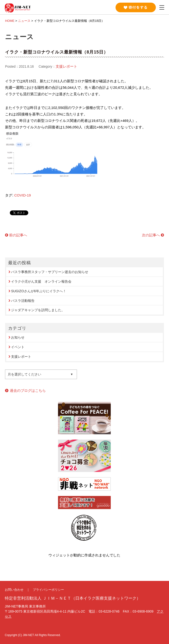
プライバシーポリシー (48, 590)
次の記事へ (151, 235)
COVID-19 (22, 195)
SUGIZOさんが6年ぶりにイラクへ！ (38, 291)
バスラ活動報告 (23, 301)
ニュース (24, 21)
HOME (10, 21)
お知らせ (18, 337)
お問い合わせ (14, 590)
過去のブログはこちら (28, 391)
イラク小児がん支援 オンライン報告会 (41, 281)
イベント (18, 347)
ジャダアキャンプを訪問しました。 (38, 310)
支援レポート (66, 66)
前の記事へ (18, 235)
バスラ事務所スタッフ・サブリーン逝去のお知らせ (50, 272)
